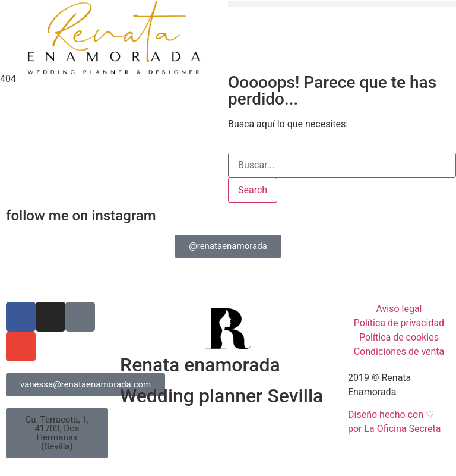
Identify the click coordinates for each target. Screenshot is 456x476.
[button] (342, 4)
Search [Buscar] (253, 190)
